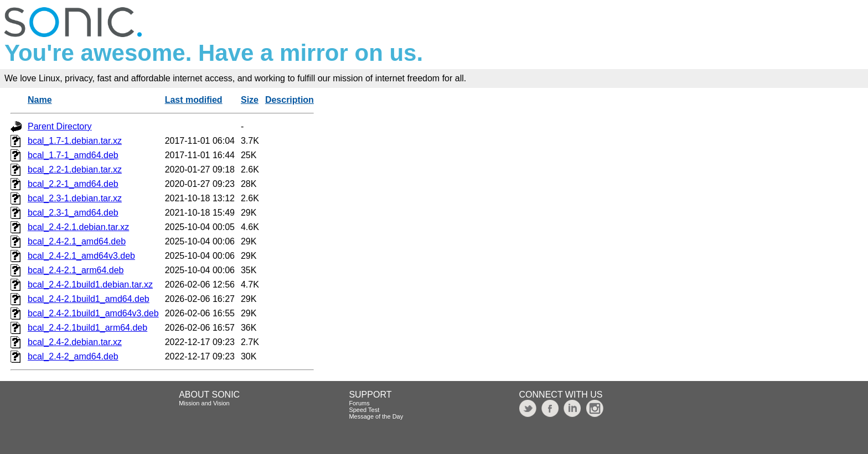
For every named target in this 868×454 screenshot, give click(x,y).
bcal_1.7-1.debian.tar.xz (75, 141)
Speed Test (364, 410)
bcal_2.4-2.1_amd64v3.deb (81, 256)
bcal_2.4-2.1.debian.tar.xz (78, 227)
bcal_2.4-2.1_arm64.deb (76, 270)
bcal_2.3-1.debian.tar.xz (75, 198)
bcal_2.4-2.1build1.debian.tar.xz (90, 285)
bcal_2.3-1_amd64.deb (73, 213)
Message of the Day (376, 416)
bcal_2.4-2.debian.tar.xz (75, 342)
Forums (359, 403)
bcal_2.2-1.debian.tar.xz (75, 169)
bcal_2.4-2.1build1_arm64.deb (87, 328)
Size (250, 100)
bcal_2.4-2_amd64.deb (73, 356)
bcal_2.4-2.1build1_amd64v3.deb (93, 313)
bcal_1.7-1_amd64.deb (73, 155)
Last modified (194, 100)
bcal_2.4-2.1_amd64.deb (77, 241)
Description (290, 100)
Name (40, 100)
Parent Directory (60, 126)
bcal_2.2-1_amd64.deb (73, 184)
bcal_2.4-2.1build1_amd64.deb (89, 299)
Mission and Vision (204, 403)
